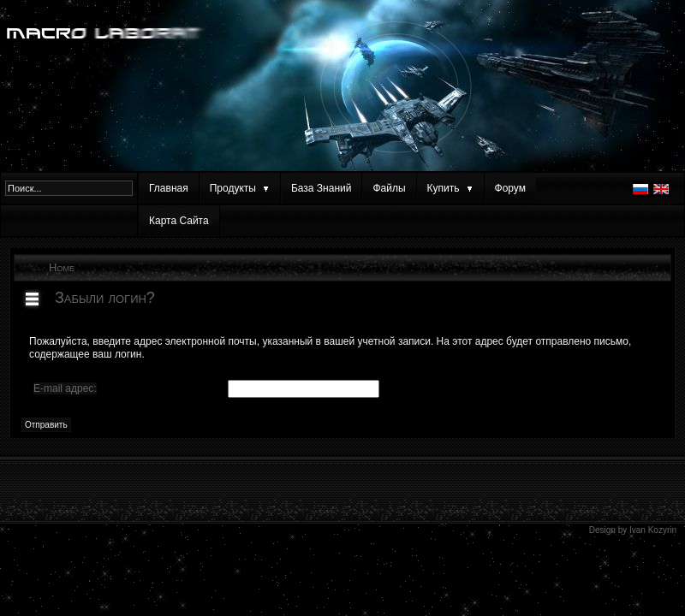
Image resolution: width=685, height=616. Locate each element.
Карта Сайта (179, 221)
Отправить (46, 425)
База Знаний (322, 188)
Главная (169, 188)
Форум (510, 188)
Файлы (389, 188)
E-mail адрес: (65, 388)
